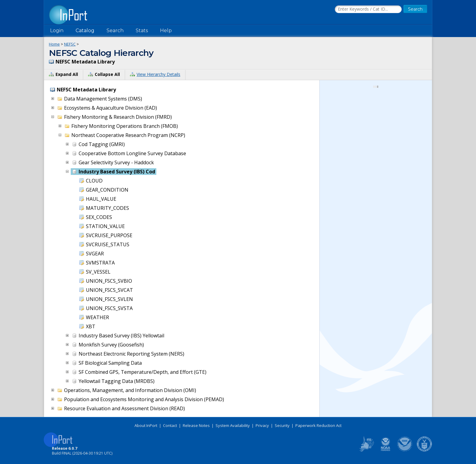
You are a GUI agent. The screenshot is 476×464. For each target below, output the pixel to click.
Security (282, 425)
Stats (142, 31)
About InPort (146, 425)
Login (57, 31)
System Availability (233, 425)
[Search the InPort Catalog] (368, 9)
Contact (170, 425)
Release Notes (196, 425)
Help (166, 31)
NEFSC (70, 44)
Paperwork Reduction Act (318, 425)
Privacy (262, 425)
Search (115, 31)
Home (54, 44)
